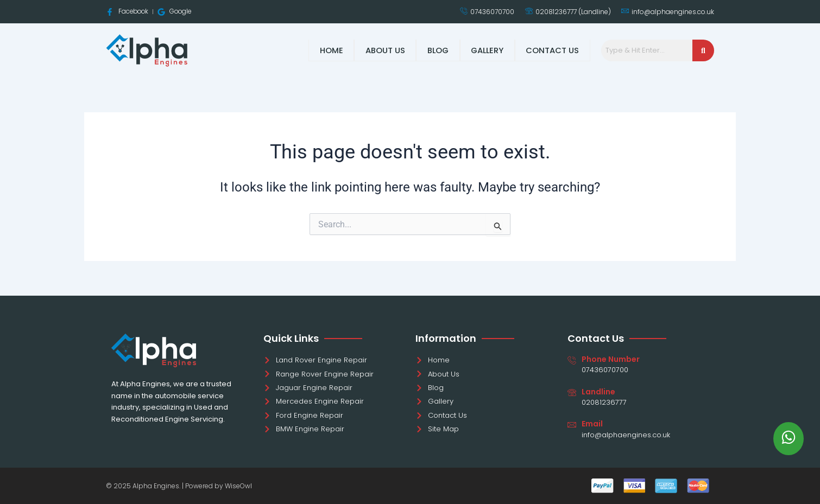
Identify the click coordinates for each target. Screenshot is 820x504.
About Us (385, 50)
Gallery (487, 50)
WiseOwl (238, 486)
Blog (437, 50)
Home (332, 50)
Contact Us (553, 50)
